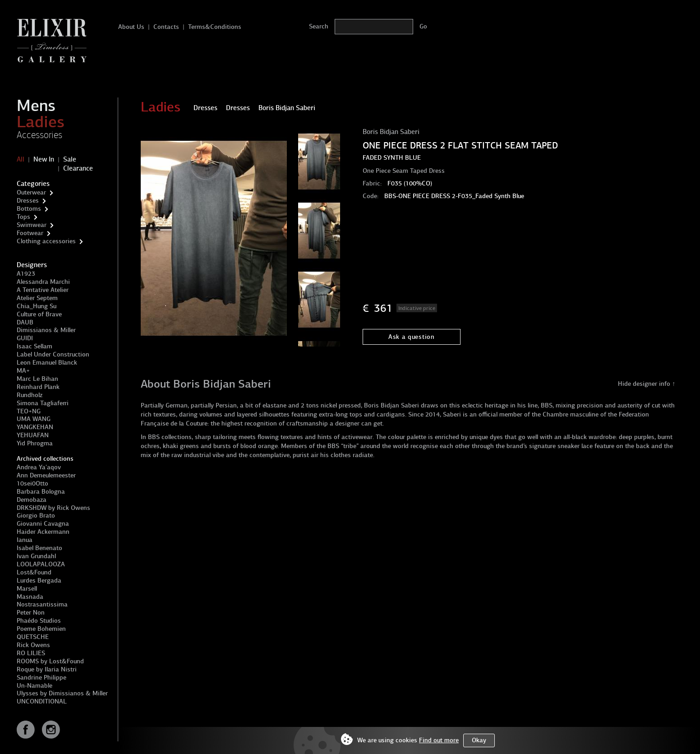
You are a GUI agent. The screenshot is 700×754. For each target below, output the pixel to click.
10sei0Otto (32, 483)
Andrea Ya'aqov (39, 467)
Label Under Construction (53, 354)
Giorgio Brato (36, 516)
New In (44, 159)
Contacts (166, 27)
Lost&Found (34, 572)
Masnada (30, 597)
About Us (131, 27)
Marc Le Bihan (37, 379)
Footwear (30, 233)
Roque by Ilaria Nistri (47, 669)
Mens (36, 106)
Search (319, 26)
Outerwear (31, 192)
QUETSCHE (33, 637)
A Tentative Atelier (43, 290)
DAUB (25, 322)
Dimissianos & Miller (46, 330)
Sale (70, 159)
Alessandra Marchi (43, 282)
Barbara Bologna (41, 492)
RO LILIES (31, 653)
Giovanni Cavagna (43, 524)
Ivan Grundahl (36, 556)
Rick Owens (33, 645)
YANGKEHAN (35, 427)
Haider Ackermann (43, 532)
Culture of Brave (39, 314)
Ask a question (412, 337)
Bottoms (29, 209)
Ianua (25, 540)
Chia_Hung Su (37, 306)
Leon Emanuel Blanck (47, 363)
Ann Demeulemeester (46, 475)
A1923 (26, 274)
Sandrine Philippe (41, 678)
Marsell (27, 589)
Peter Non (31, 613)
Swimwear (32, 225)
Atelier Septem (37, 298)
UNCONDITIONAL (42, 701)
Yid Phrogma (35, 443)
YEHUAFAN (33, 435)
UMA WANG (34, 419)
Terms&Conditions (215, 27)
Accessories (39, 135)
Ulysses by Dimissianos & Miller (62, 693)
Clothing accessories (46, 241)
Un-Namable (35, 686)
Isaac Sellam (35, 346)
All (21, 159)
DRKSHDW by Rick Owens (53, 508)
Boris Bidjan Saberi (391, 132)
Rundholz (30, 395)
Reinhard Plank (38, 387)
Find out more (439, 740)
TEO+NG (29, 411)
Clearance (78, 168)
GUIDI (25, 338)
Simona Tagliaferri (43, 403)
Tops (23, 217)
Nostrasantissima (42, 604)
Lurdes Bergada (39, 581)
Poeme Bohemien (41, 629)
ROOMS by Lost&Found (50, 661)
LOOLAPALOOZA (41, 564)
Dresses (28, 201)
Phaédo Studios (39, 621)
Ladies (41, 122)
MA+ (23, 371)
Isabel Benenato (39, 548)
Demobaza (32, 500)
